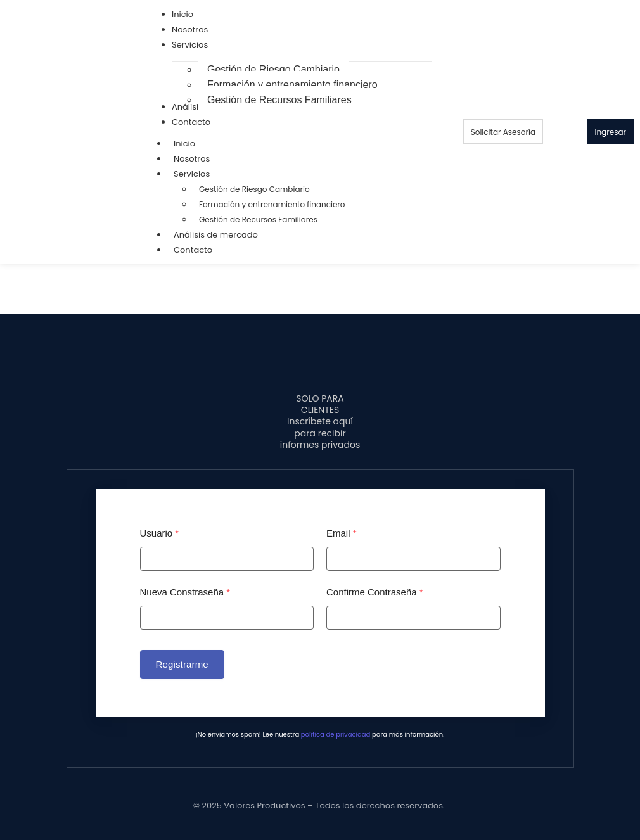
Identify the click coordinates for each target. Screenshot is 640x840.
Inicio (184, 143)
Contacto (193, 250)
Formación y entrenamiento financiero (272, 204)
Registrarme (182, 664)
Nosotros (192, 159)
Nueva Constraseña (185, 592)
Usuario (160, 533)
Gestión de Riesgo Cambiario (254, 189)
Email (342, 533)
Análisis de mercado (216, 235)
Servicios (198, 174)
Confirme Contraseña (375, 592)
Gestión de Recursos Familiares (258, 220)
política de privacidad (336, 735)
